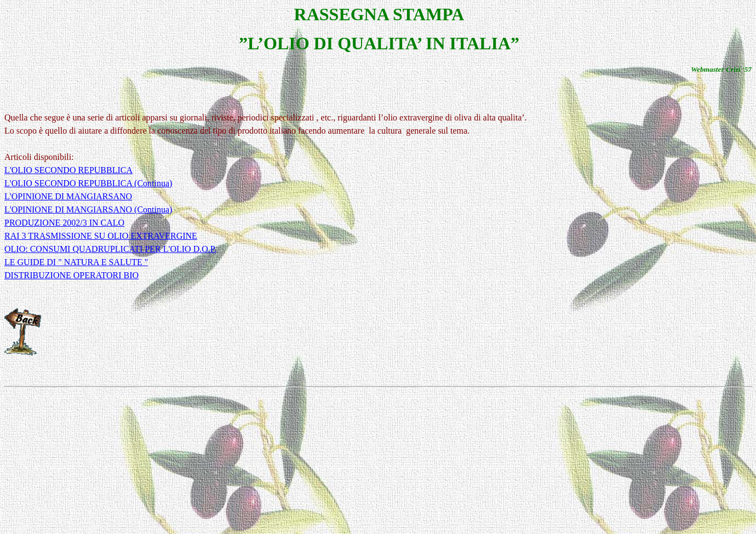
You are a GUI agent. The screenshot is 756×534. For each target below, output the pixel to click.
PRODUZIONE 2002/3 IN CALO (64, 223)
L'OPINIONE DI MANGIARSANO (68, 196)
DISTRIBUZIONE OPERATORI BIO (71, 275)
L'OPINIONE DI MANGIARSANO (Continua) (88, 209)
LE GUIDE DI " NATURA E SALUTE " (76, 262)
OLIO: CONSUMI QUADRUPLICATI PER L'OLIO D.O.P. (110, 249)
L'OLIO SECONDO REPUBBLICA (68, 170)
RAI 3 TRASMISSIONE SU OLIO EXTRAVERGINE (101, 236)
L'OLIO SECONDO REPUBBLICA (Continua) (88, 183)
